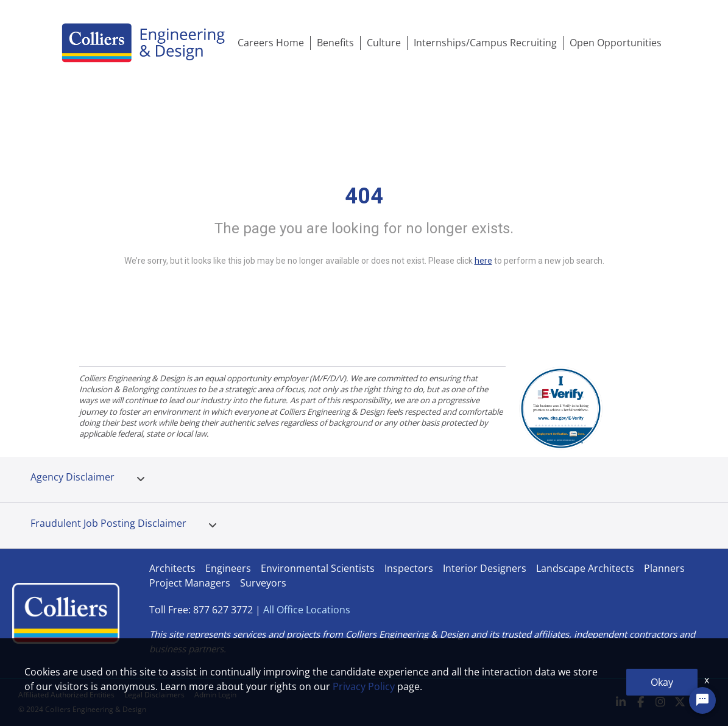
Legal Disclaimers (154, 695)
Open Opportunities (616, 43)
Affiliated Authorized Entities (66, 695)
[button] (141, 479)
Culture (384, 43)
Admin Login (215, 695)
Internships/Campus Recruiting (485, 43)
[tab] (141, 479)
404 (364, 196)
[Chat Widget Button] (702, 700)
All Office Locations (307, 610)
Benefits (335, 43)
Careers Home (271, 43)
